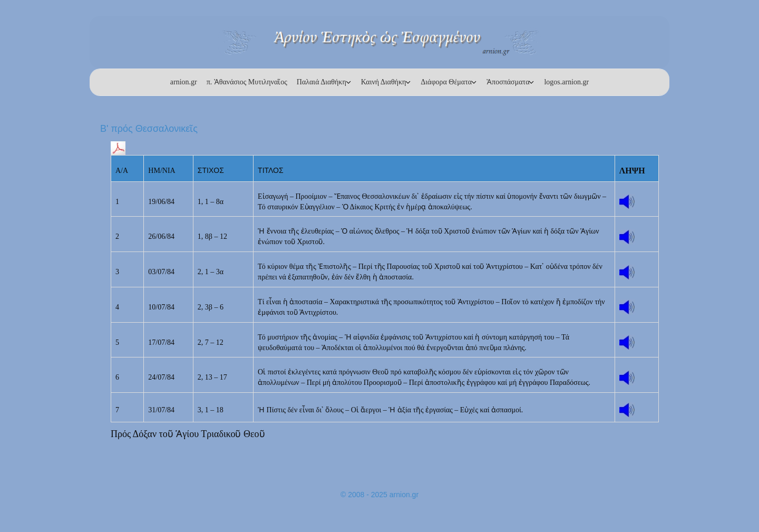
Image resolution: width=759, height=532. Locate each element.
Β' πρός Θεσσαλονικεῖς (149, 129)
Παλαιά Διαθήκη (322, 82)
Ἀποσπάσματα (508, 82)
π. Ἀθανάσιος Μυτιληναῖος (247, 82)
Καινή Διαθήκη (384, 82)
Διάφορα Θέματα (446, 82)
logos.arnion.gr (566, 82)
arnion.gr (184, 82)
